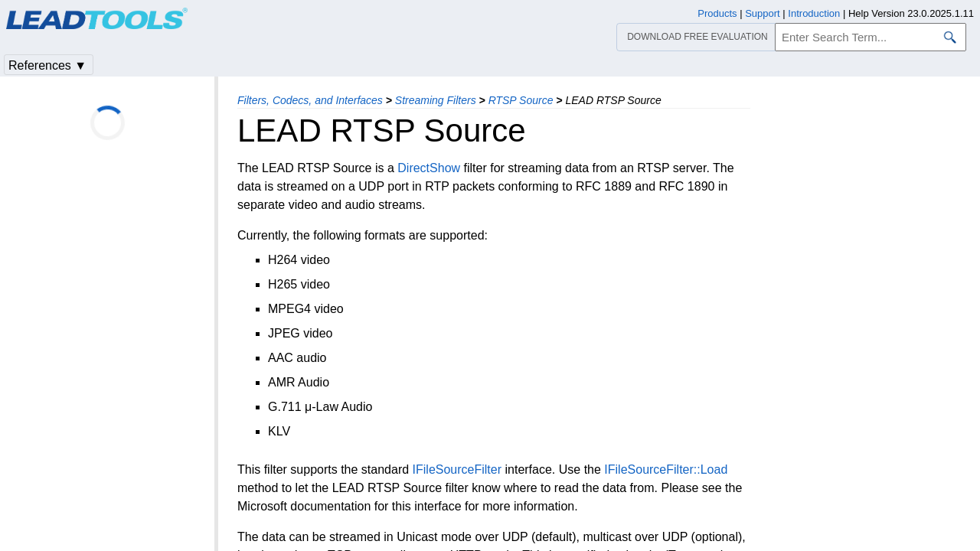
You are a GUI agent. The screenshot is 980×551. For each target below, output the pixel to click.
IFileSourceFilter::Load (666, 469)
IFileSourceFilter (457, 469)
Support (763, 13)
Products (717, 13)
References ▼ (47, 65)
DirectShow (429, 168)
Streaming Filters (436, 100)
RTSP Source (521, 100)
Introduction (814, 13)
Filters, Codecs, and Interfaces (310, 100)
